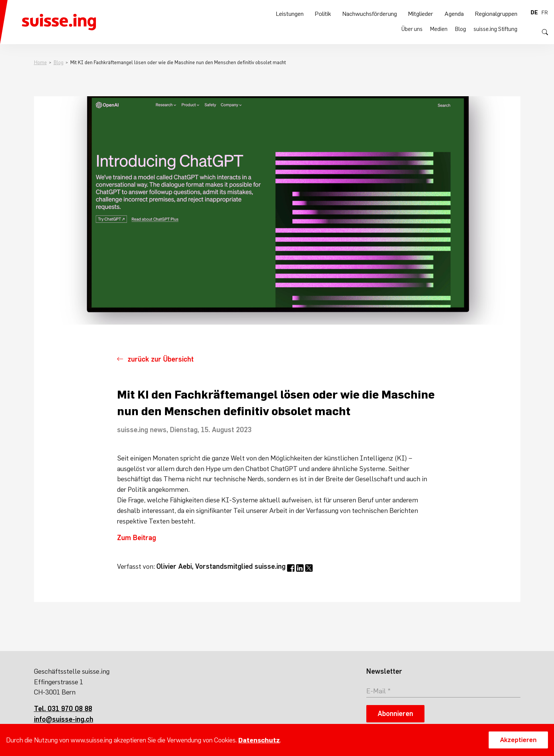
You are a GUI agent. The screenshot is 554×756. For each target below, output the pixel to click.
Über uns (412, 12)
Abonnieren (395, 714)
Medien (439, 12)
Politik (323, 31)
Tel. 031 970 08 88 (63, 709)
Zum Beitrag (137, 538)
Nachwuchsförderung (370, 31)
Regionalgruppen (496, 31)
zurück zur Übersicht (161, 359)
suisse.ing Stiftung (495, 12)
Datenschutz (259, 740)
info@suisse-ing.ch (64, 719)
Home (40, 62)
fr (545, 12)
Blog (461, 12)
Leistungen (290, 31)
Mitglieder (421, 31)
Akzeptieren (518, 740)
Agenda (454, 31)
